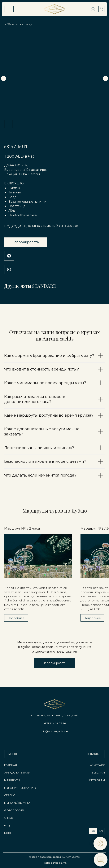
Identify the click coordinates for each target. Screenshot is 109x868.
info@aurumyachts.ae (54, 731)
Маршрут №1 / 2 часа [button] (22, 528)
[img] (9, 9)
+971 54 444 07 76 (55, 723)
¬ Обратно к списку (18, 24)
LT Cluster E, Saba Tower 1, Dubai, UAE (54, 715)
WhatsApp (9, 269)
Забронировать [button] (26, 242)
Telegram (9, 256)
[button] (54, 663)
